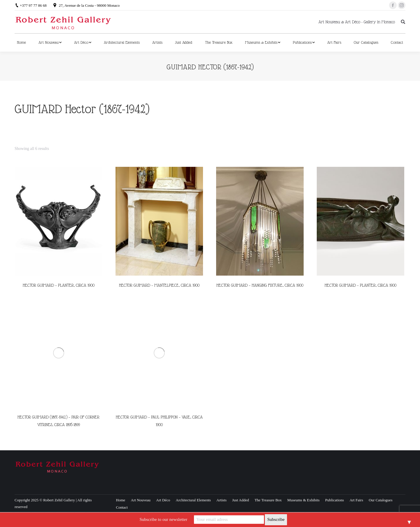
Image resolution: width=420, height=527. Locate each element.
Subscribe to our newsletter (163, 519)
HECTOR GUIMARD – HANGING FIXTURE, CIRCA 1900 (260, 285)
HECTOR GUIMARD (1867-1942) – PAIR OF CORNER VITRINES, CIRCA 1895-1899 (58, 421)
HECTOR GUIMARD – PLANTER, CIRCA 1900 (59, 285)
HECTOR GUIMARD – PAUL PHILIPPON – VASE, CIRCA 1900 (159, 421)
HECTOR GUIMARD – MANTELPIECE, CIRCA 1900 (159, 285)
